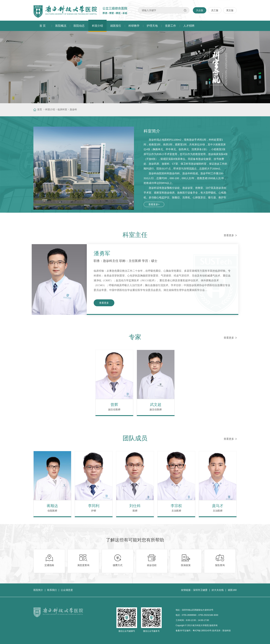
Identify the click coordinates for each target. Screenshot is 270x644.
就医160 (232, 590)
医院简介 (38, 590)
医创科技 (227, 631)
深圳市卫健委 (200, 590)
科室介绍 (50, 109)
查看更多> (154, 204)
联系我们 (52, 590)
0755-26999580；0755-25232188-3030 (200, 615)
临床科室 (62, 109)
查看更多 (230, 235)
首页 (40, 109)
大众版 (200, 10)
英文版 (230, 10)
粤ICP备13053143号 (202, 631)
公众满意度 (67, 590)
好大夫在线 (218, 590)
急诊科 (73, 109)
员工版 (215, 10)
